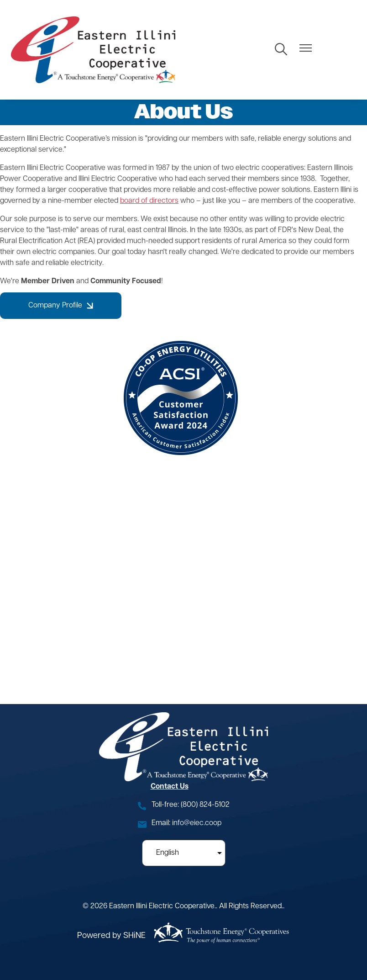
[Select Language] (184, 853)
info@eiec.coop (197, 823)
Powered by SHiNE (111, 936)
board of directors (149, 201)
